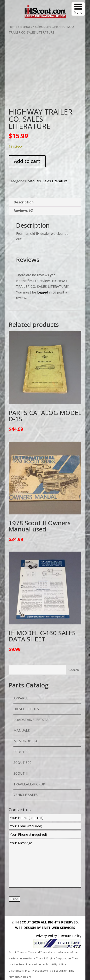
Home (13, 27)
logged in (44, 292)
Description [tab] (24, 202)
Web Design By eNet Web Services (45, 928)
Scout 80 (21, 752)
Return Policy (71, 936)
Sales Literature (46, 27)
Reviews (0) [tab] (24, 210)
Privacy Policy (46, 936)
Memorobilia (25, 741)
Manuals (26, 27)
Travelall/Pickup (29, 784)
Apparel (21, 698)
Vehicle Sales (26, 795)
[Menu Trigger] (78, 9)
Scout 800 (22, 763)
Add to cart (27, 161)
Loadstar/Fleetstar (32, 720)
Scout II (21, 773)
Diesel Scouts (26, 709)
